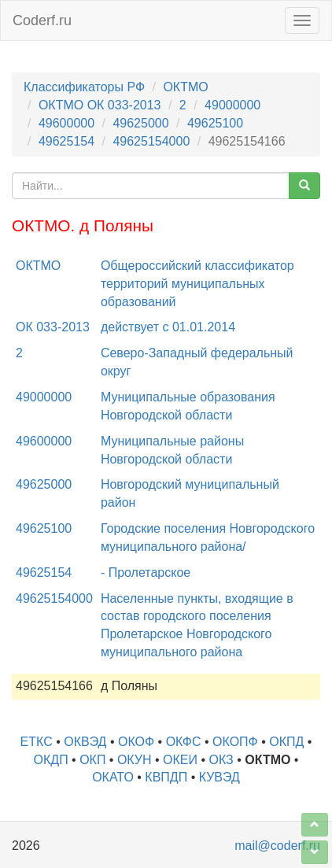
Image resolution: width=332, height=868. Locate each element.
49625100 (215, 123)
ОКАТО (113, 777)
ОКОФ (136, 742)
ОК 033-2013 (53, 327)
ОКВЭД (85, 742)
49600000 (66, 123)
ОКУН (135, 760)
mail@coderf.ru (277, 846)
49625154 (66, 141)
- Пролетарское (146, 573)
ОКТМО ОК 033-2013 (100, 105)
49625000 (140, 123)
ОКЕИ (180, 760)
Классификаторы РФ (84, 87)
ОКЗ (221, 760)
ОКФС (184, 742)
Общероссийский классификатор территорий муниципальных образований (197, 284)
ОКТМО (185, 87)
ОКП (92, 760)
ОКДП (51, 760)
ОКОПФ (235, 742)
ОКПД (286, 742)
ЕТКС (37, 742)
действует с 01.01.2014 (168, 327)
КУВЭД (219, 777)
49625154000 (151, 141)
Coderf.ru (42, 20)
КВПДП (166, 777)
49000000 (232, 105)
